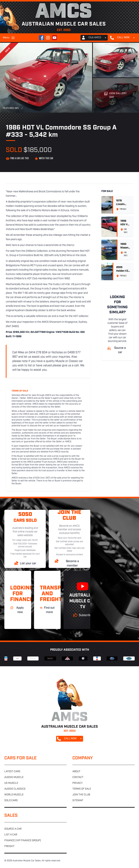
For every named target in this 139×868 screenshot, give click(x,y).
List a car (11, 835)
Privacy (77, 783)
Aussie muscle (14, 777)
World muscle (14, 795)
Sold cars (11, 801)
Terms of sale (82, 789)
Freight (9, 846)
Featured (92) (11, 108)
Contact (78, 777)
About (76, 772)
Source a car (13, 829)
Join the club (81, 795)
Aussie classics (15, 789)
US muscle (11, 783)
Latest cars (12, 772)
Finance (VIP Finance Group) (23, 841)
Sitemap (78, 801)
